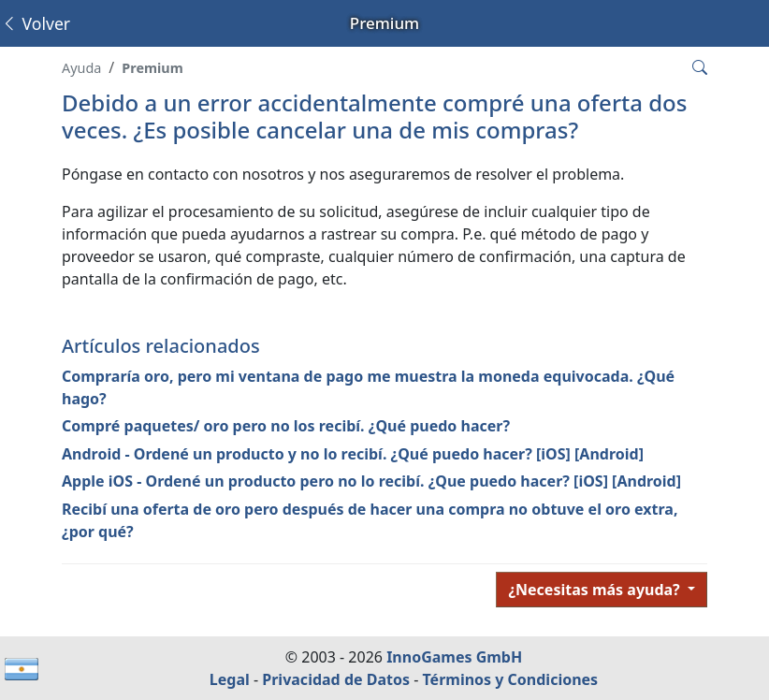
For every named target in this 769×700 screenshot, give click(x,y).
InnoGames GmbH (454, 657)
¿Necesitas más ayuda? (596, 590)
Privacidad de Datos (336, 679)
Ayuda (81, 68)
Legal (230, 679)
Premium (152, 68)
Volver (36, 23)
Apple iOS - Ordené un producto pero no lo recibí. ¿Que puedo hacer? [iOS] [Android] (371, 481)
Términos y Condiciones (510, 679)
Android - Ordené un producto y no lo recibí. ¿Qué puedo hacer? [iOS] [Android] (353, 454)
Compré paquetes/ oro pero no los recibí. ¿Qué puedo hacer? (286, 426)
